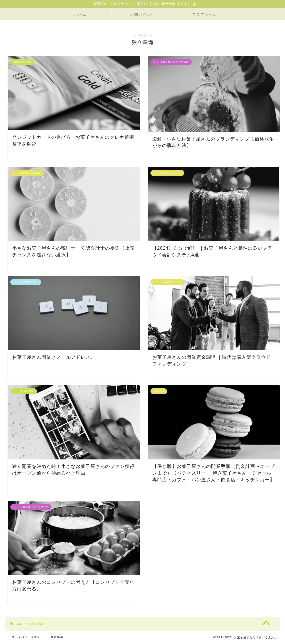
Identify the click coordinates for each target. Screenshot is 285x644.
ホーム (80, 15)
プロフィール (205, 15)
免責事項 (57, 638)
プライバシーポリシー (27, 638)
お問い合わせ (142, 15)
